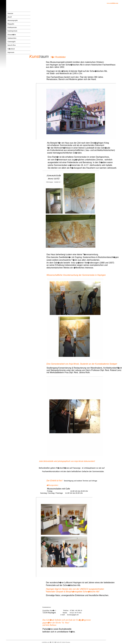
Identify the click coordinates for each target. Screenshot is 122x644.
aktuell (10, 17)
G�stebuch (11, 49)
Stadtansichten (12, 38)
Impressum (11, 52)
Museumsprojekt (13, 20)
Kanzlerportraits (12, 31)
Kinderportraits (12, 27)
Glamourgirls (12, 42)
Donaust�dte (12, 35)
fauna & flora (12, 45)
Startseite (10, 13)
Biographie (11, 24)
